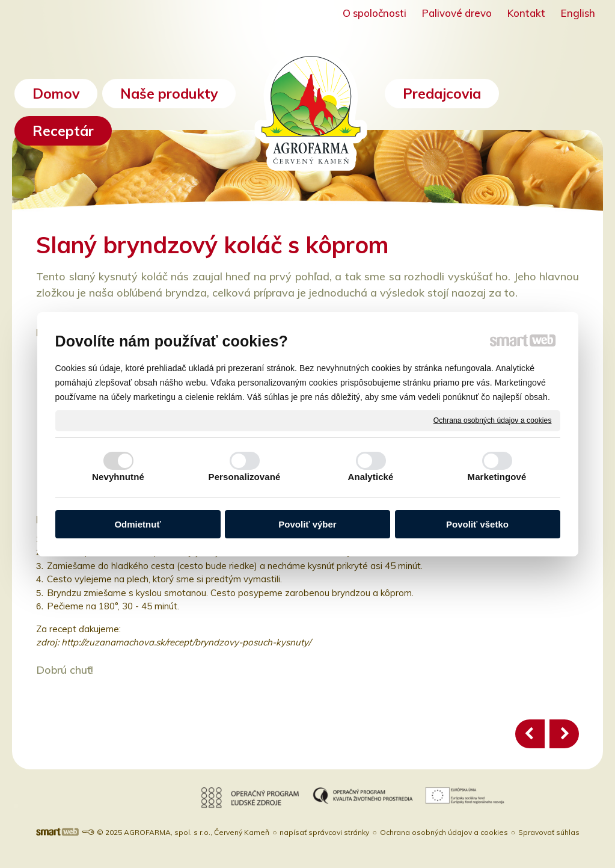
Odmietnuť (137, 524)
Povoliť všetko (477, 524)
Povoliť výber (307, 524)
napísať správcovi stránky (324, 832)
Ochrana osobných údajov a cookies (493, 420)
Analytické (370, 477)
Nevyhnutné (118, 477)
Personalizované (245, 477)
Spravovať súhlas (549, 832)
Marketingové (497, 477)
